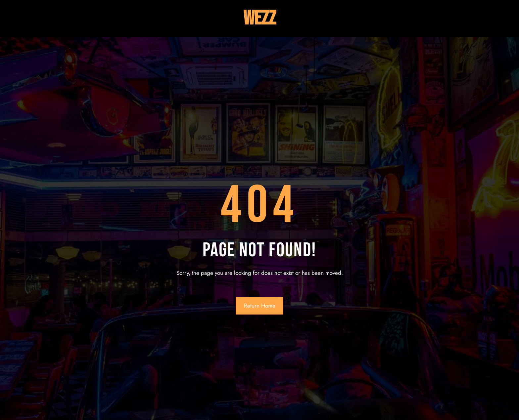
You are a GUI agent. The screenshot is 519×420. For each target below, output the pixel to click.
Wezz (260, 19)
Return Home (260, 306)
